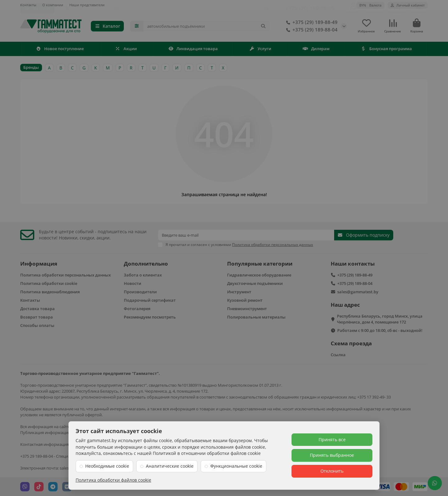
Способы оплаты (37, 325)
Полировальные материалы (256, 317)
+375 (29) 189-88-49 (311, 23)
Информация (39, 264)
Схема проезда (351, 343)
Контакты (28, 5)
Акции (126, 50)
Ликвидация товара (193, 50)
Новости (133, 283)
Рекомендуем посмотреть (150, 317)
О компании (53, 5)
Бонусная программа (386, 50)
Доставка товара (37, 309)
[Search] (207, 27)
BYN (370, 5)
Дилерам (316, 50)
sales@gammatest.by (358, 292)
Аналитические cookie (170, 466)
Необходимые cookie (107, 466)
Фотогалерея (137, 309)
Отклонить (332, 471)
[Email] (246, 235)
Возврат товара (37, 317)
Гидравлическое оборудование (259, 275)
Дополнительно (146, 264)
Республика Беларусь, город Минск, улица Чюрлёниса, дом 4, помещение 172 (380, 319)
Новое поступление (60, 50)
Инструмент (239, 292)
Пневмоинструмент (247, 309)
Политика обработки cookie (49, 283)
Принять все (332, 439)
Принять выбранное (332, 455)
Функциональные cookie (236, 466)
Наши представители (87, 5)
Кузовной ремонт (245, 300)
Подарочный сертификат (150, 300)
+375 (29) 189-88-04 (311, 31)
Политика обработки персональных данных (65, 275)
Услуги (261, 50)
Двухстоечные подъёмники (255, 283)
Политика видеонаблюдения (50, 292)
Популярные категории (260, 264)
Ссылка (338, 355)
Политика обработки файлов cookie (113, 480)
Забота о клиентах (143, 275)
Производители (140, 292)
